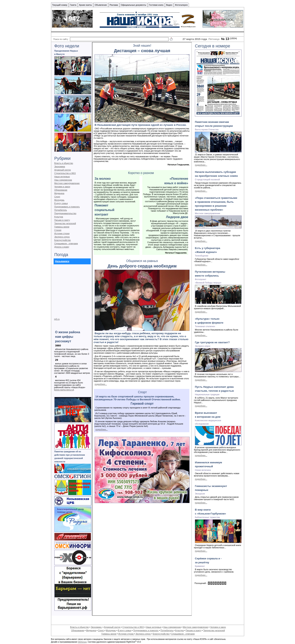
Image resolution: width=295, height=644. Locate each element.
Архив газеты (85, 5)
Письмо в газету (62, 220)
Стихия (58, 230)
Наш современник (63, 180)
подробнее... (101, 384)
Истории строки (62, 233)
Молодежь (59, 200)
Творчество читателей (65, 223)
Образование (61, 190)
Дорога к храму (62, 247)
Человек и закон (62, 187)
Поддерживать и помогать (67, 207)
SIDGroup (82, 642)
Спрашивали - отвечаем (66, 243)
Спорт (57, 197)
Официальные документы (134, 5)
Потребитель (61, 210)
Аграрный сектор (63, 170)
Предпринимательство (65, 213)
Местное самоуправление (67, 183)
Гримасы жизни (62, 227)
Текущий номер (60, 5)
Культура (59, 217)
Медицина (59, 193)
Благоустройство (63, 240)
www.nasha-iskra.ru (64, 390)
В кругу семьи (61, 203)
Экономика (60, 167)
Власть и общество (64, 163)
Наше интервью (62, 177)
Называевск (62, 261)
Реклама (114, 5)
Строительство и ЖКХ (65, 173)
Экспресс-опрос (62, 237)
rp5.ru (57, 319)
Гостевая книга (156, 5)
